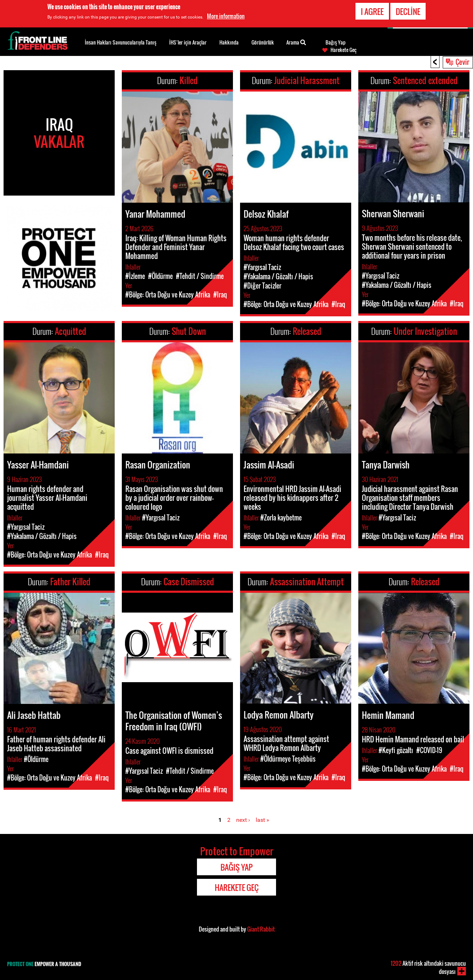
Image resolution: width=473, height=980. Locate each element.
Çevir (462, 62)
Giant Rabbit (261, 929)
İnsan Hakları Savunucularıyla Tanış (121, 42)
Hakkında (229, 42)
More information (226, 16)
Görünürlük (263, 42)
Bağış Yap (336, 42)
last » (263, 820)
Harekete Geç (344, 50)
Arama (296, 42)
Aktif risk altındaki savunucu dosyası (428, 967)
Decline (408, 11)
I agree (372, 11)
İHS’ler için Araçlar (188, 42)
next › (243, 820)
